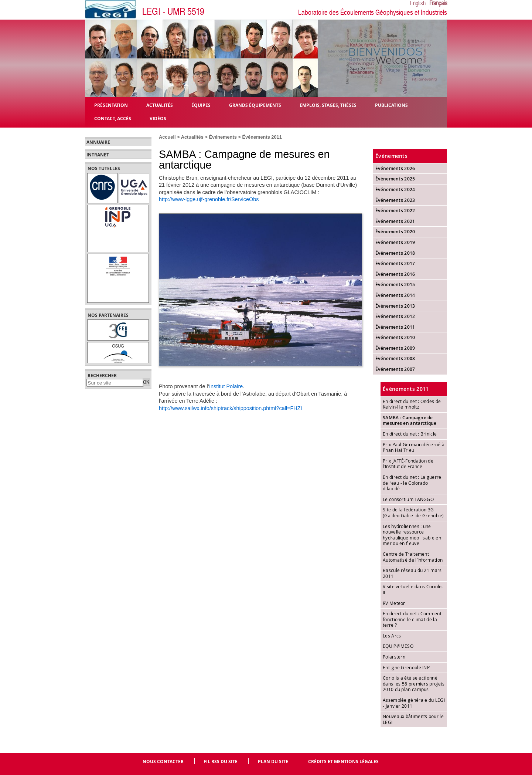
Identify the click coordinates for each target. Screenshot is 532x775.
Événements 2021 (395, 221)
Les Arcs (392, 636)
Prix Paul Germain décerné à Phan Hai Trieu (414, 447)
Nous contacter (163, 762)
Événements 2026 (395, 168)
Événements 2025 (395, 179)
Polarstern (394, 657)
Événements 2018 (395, 253)
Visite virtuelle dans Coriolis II (413, 589)
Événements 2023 (395, 200)
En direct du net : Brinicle (410, 434)
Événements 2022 (395, 211)
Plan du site (273, 762)
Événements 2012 (395, 316)
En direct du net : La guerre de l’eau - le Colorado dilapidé (412, 483)
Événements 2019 (395, 242)
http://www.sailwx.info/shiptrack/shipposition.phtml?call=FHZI (231, 408)
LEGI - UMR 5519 (173, 12)
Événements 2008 (395, 358)
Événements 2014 (395, 295)
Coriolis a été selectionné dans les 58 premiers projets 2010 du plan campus (414, 683)
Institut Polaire (226, 386)
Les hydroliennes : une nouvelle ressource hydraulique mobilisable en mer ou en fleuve (412, 535)
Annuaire (98, 142)
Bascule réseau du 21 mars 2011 (412, 573)
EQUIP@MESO (398, 646)
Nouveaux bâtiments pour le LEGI (413, 719)
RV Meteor (394, 603)
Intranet (98, 155)
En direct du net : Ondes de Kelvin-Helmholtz (412, 404)
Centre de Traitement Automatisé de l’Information (413, 557)
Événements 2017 (395, 263)
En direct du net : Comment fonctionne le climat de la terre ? (412, 619)
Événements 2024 (395, 189)
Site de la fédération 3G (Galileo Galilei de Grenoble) (413, 512)
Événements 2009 (395, 348)
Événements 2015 (395, 285)
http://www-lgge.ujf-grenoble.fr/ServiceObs (209, 199)
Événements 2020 (395, 232)
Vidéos (158, 118)
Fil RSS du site (221, 762)
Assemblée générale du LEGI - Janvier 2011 (414, 703)
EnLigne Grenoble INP (406, 667)
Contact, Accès (113, 118)
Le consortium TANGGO (408, 499)
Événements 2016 (395, 274)
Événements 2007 (395, 369)
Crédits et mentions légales (343, 762)
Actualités (192, 137)
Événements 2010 (395, 337)
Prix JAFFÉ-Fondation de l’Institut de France (408, 464)
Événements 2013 (395, 306)
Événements (223, 137)
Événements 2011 (262, 137)
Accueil (167, 137)
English (418, 3)
